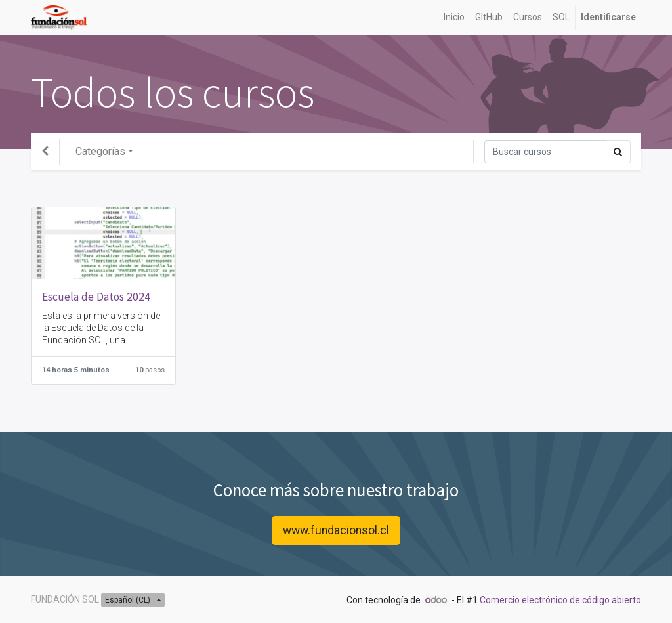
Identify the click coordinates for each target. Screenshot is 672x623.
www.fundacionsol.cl (336, 530)
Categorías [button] (100, 151)
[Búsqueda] (545, 152)
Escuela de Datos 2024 (96, 297)
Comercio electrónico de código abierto (560, 600)
